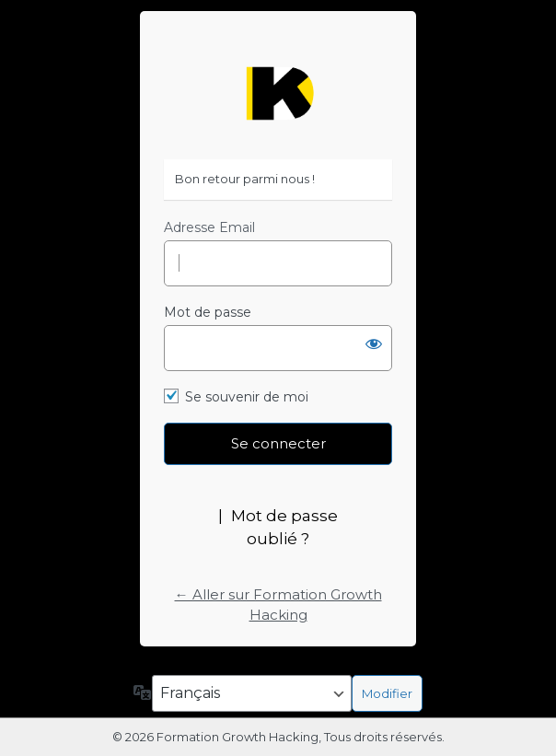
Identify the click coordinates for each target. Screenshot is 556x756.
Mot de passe (208, 312)
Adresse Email (209, 227)
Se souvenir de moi (247, 397)
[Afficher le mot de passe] (374, 343)
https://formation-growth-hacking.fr (278, 93)
